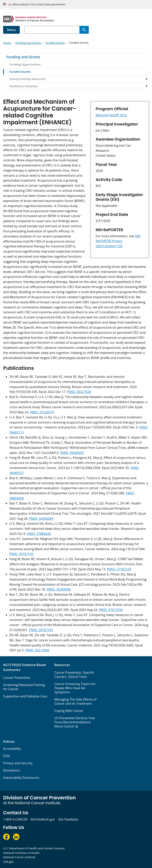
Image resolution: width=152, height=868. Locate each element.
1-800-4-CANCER (15, 819)
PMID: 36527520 (79, 392)
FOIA (7, 756)
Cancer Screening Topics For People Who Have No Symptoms (75, 688)
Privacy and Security (18, 763)
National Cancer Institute (19, 857)
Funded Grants (20, 72)
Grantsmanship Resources (28, 79)
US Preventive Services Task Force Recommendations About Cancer (75, 722)
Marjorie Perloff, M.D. (111, 115)
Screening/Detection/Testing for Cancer (24, 687)
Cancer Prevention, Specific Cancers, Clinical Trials (74, 675)
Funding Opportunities (25, 64)
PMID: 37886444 (39, 534)
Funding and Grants (23, 57)
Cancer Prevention (17, 678)
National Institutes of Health (21, 853)
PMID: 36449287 (72, 453)
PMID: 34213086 (37, 650)
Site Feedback (68, 819)
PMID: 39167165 (41, 630)
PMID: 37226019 (42, 412)
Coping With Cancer (69, 711)
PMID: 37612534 (111, 610)
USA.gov (8, 862)
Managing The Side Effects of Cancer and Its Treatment (76, 701)
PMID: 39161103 (21, 554)
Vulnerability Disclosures (21, 778)
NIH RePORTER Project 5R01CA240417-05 (118, 241)
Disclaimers (12, 770)
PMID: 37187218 (119, 569)
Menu (11, 30)
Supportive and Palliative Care (25, 696)
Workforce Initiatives (24, 86)
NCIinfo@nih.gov (43, 819)
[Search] (84, 30)
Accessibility (12, 749)
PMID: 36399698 (59, 589)
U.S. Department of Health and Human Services (34, 848)
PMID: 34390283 (41, 519)
